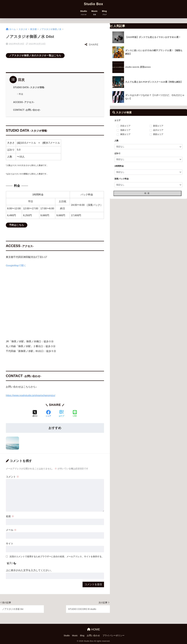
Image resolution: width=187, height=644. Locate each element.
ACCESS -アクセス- (24, 102)
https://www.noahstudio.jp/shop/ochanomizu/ (31, 395)
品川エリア (158, 130)
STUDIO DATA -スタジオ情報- (29, 87)
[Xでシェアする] (35, 414)
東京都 (33, 29)
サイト (10, 544)
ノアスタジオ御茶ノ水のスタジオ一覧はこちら (35, 56)
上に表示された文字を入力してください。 (29, 570)
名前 (10, 516)
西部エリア (158, 134)
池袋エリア (125, 130)
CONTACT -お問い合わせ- (27, 110)
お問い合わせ (93, 636)
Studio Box (93, 4)
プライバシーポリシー (114, 636)
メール (11, 530)
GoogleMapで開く (16, 266)
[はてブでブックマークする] (62, 414)
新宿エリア (158, 126)
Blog (104, 13)
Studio (84, 13)
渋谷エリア (125, 126)
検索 (147, 193)
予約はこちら (17, 225)
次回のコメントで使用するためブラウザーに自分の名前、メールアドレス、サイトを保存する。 (57, 556)
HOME (94, 629)
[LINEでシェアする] (75, 414)
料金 (21, 94)
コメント (12, 477)
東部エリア (125, 134)
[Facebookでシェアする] (48, 414)
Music (94, 13)
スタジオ (23, 29)
